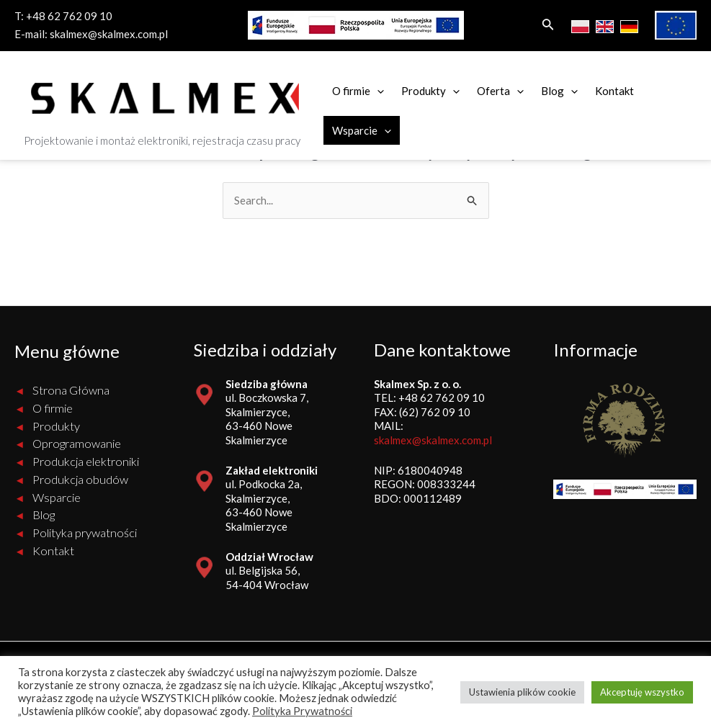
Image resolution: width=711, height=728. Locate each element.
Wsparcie (362, 130)
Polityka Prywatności (302, 711)
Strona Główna (71, 390)
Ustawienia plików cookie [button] (522, 692)
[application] (377, 91)
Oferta (500, 91)
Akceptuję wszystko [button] (642, 692)
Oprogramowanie (77, 444)
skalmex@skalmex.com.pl (109, 34)
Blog (559, 91)
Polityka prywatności (85, 533)
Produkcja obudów (80, 480)
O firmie (358, 91)
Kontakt (614, 91)
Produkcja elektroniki (86, 462)
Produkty (430, 91)
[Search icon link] (548, 26)
